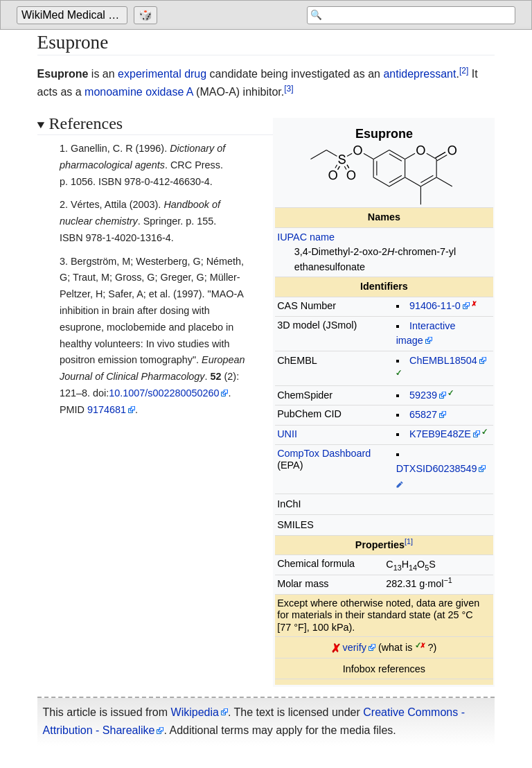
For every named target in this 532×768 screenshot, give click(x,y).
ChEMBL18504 (443, 360)
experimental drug (162, 74)
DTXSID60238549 (437, 469)
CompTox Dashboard (324, 453)
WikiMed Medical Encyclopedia (74, 15)
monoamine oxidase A (139, 92)
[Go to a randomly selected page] (147, 15)
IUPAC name (306, 237)
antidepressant (419, 74)
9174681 (107, 410)
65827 (423, 414)
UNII (287, 434)
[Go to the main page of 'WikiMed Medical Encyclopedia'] (74, 15)
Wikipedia (195, 712)
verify (355, 647)
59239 (423, 395)
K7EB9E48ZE (440, 434)
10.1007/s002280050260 (164, 393)
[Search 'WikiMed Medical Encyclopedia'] (405, 15)
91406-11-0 (435, 306)
